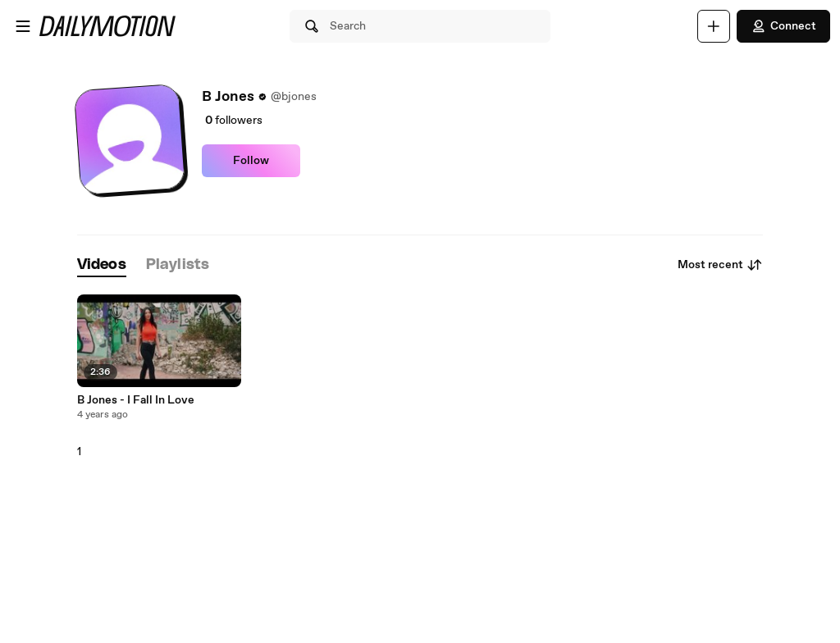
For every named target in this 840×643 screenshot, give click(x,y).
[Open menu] (23, 26)
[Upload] (714, 26)
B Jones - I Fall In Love (136, 400)
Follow (251, 161)
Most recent (720, 265)
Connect (783, 26)
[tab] (102, 265)
